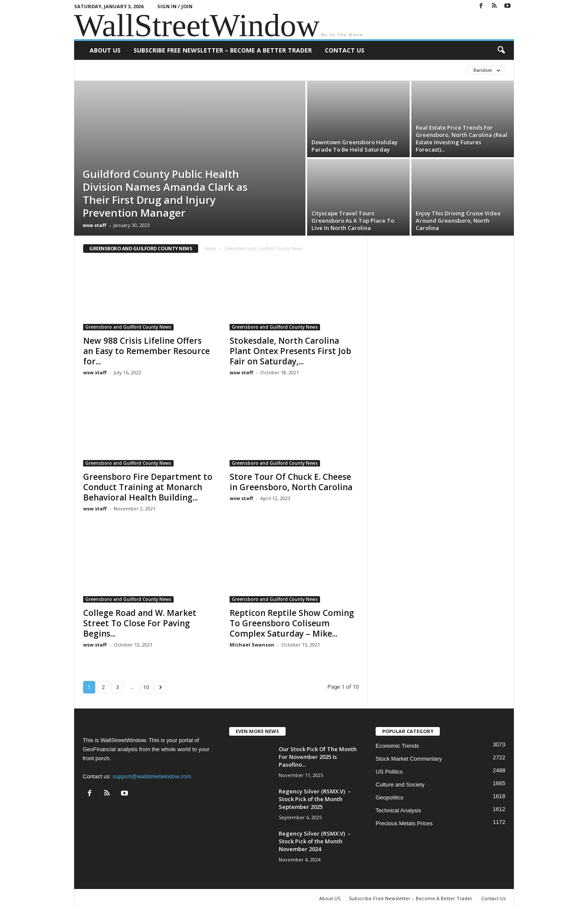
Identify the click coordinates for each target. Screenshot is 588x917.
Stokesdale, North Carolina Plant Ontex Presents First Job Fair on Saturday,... (290, 351)
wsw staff (95, 225)
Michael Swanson (252, 645)
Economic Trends (397, 746)
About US (105, 50)
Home (210, 249)
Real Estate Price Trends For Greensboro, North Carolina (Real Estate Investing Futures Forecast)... (462, 138)
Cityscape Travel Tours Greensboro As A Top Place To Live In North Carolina (353, 221)
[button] (501, 50)
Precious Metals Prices (404, 823)
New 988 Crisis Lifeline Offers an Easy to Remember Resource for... (146, 351)
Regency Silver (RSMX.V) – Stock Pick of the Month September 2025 (315, 799)
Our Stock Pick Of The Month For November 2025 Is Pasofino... (318, 757)
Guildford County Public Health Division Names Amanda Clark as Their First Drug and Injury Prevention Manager (165, 193)
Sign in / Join (175, 6)
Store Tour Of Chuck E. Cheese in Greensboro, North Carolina (291, 482)
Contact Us (345, 50)
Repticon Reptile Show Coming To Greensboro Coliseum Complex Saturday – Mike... (292, 623)
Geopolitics (389, 797)
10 (146, 687)
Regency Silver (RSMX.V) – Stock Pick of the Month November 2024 (315, 841)
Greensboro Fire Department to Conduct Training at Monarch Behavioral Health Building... (148, 487)
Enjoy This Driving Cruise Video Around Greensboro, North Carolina (458, 221)
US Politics (389, 772)
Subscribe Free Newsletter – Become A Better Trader (223, 50)
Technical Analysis (398, 810)
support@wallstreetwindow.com (152, 776)
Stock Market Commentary (409, 759)
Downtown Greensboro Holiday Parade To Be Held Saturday (355, 146)
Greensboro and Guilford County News (128, 327)
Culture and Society (400, 785)
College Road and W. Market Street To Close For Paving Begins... (140, 623)
